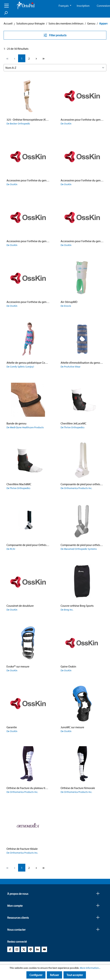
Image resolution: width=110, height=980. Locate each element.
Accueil (8, 23)
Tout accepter (75, 975)
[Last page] (43, 58)
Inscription (83, 6)
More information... (90, 968)
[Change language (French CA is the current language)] (65, 6)
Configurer (36, 975)
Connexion (103, 6)
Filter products (55, 35)
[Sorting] (55, 68)
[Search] (6, 13)
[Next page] (36, 58)
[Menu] (7, 6)
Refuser (54, 975)
